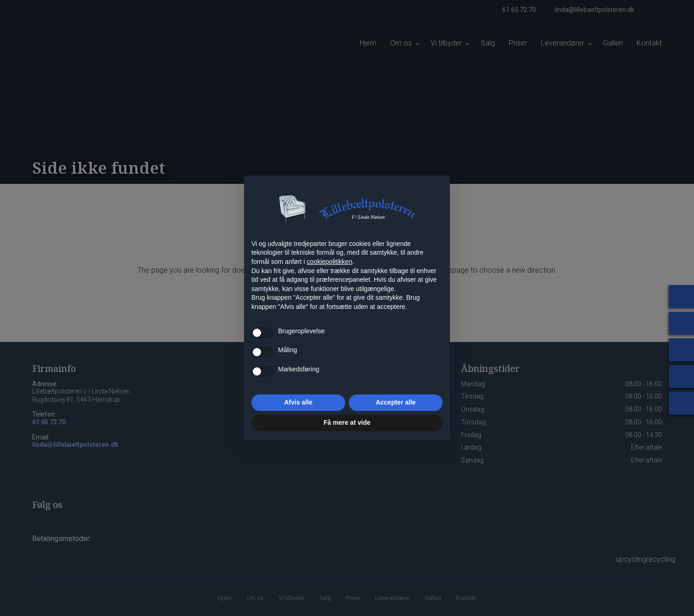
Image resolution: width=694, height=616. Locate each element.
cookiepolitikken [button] (330, 262)
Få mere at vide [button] (347, 422)
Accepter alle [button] (395, 402)
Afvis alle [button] (298, 402)
